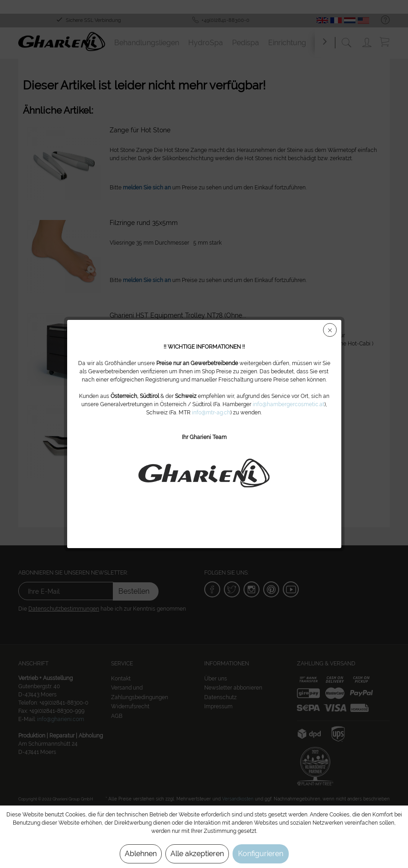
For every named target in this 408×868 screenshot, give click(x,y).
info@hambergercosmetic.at (289, 404)
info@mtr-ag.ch (211, 413)
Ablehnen (141, 854)
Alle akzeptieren (197, 854)
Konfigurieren (261, 854)
